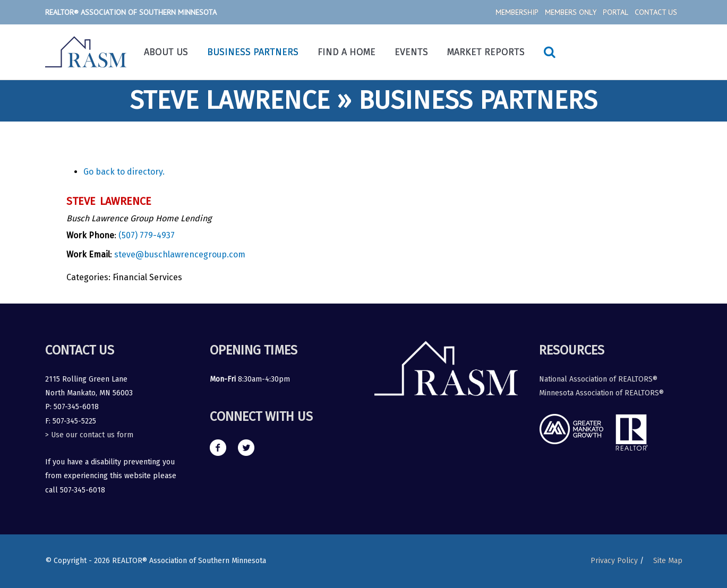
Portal (615, 12)
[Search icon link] (550, 52)
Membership (517, 12)
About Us (166, 52)
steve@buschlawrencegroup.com (180, 254)
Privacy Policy (614, 561)
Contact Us (656, 12)
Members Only (571, 12)
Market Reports (486, 52)
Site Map (668, 561)
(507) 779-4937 (147, 235)
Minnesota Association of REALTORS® (601, 393)
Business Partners (253, 52)
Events (411, 52)
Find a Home (347, 52)
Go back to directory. (124, 172)
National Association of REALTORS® (598, 379)
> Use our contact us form (89, 435)
